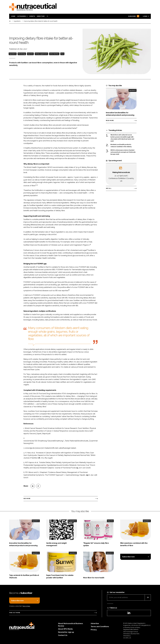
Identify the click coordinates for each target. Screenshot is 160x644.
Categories (22, 16)
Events (32, 16)
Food (62, 54)
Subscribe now (128, 557)
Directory (41, 16)
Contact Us (63, 635)
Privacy (94, 630)
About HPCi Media (65, 629)
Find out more (15, 613)
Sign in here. (26, 606)
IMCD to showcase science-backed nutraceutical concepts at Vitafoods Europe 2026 (123, 152)
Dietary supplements (41, 54)
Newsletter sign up (66, 632)
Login (145, 16)
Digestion (30, 54)
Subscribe (133, 16)
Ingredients (13, 54)
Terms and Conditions (100, 627)
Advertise (95, 623)
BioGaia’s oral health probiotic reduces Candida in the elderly (121, 145)
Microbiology (22, 54)
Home (13, 16)
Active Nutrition (54, 54)
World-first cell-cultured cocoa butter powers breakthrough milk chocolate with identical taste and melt (122, 138)
